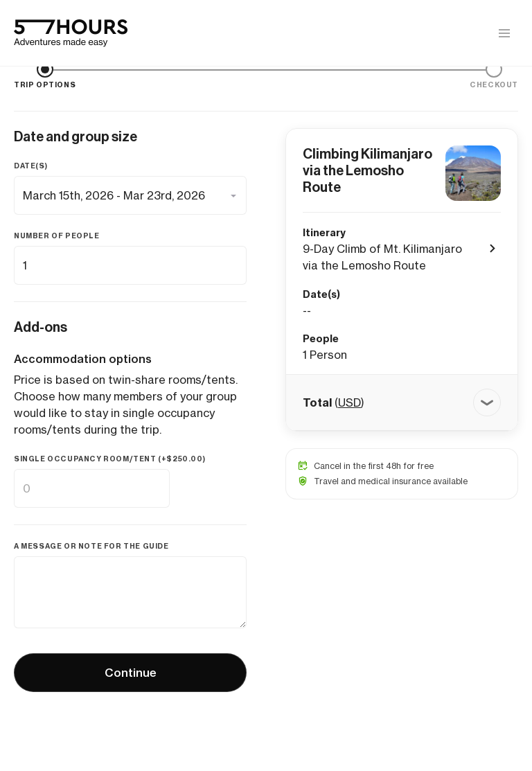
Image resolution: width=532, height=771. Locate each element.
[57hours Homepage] (71, 33)
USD (349, 402)
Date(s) (30, 166)
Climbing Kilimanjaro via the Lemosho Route (367, 170)
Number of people (57, 236)
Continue (131, 673)
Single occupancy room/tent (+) (109, 459)
